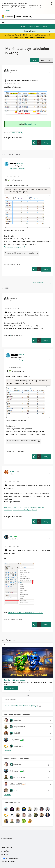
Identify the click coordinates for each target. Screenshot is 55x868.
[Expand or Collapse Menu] (3, 22)
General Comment (16, 133)
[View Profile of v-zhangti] (19, 163)
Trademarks (5, 855)
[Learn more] (11, 689)
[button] (34, 60)
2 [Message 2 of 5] (11, 620)
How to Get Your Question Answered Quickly (20, 706)
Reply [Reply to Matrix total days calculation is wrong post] (46, 143)
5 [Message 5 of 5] (11, 264)
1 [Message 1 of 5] (11, 138)
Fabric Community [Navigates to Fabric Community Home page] (24, 17)
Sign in (31, 26)
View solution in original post (15, 247)
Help (38, 26)
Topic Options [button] (45, 60)
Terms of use (5, 851)
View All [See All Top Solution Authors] (7, 751)
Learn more (6, 10)
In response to (17, 168)
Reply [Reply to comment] (46, 269)
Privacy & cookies (6, 848)
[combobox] (38, 31)
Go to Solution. (30, 124)
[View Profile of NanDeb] (12, 472)
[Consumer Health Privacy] (28, 862)
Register (23, 26)
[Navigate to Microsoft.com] (7, 17)
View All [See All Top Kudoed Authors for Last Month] (7, 795)
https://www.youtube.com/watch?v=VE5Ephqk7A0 (25, 613)
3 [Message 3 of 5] (11, 517)
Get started (41, 37)
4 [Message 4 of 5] (11, 335)
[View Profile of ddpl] (11, 537)
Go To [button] (45, 26)
